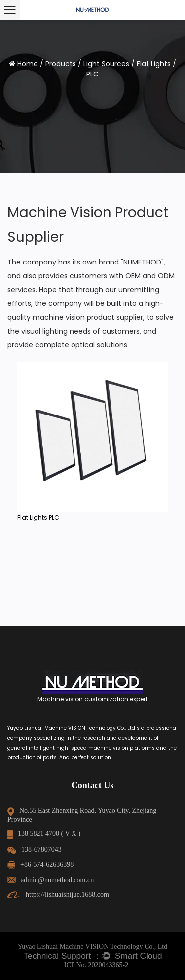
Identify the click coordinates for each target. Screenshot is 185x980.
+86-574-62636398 (40, 864)
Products (61, 64)
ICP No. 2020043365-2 (96, 965)
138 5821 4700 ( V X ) (44, 834)
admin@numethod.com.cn (51, 880)
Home (28, 64)
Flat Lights (154, 64)
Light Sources (106, 64)
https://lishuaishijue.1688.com (58, 894)
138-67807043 (35, 849)
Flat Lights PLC (38, 517)
